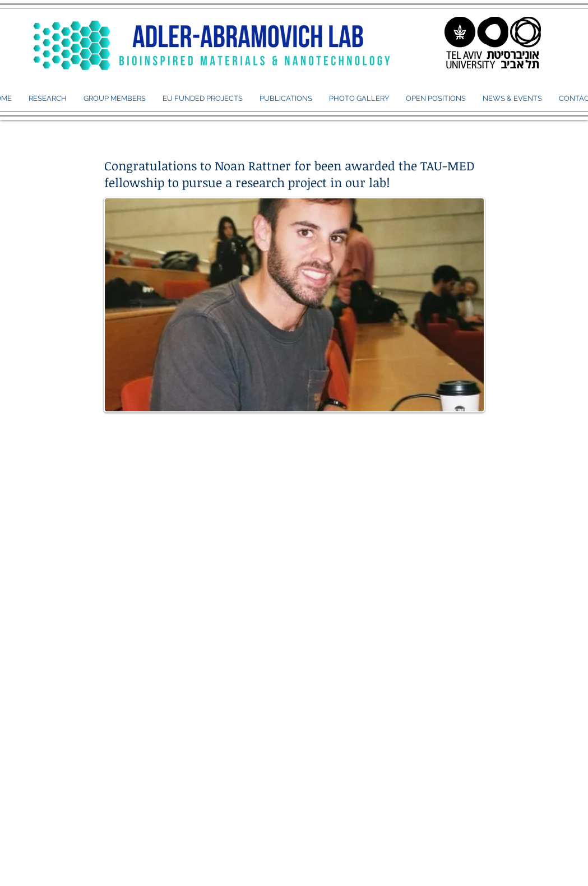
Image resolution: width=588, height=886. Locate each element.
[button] (115, 99)
